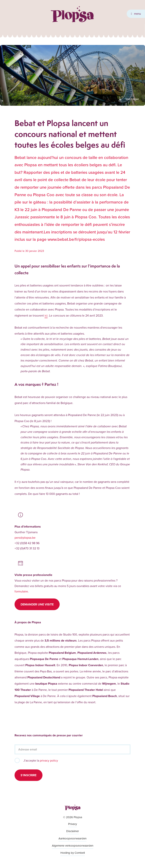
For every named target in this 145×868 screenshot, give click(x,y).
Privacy (72, 824)
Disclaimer (73, 831)
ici (46, 315)
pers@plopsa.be (25, 538)
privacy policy (49, 760)
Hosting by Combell (73, 853)
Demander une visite (37, 604)
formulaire (21, 591)
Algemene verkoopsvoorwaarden (73, 846)
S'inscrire (29, 775)
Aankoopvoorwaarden (72, 838)
